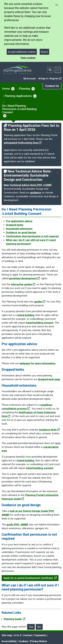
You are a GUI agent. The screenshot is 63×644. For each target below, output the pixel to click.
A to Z (18, 635)
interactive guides (23, 284)
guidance (36, 193)
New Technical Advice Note (28, 185)
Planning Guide (15, 619)
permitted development (24, 278)
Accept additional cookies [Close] (22, 52)
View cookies (28, 58)
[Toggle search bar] (50, 70)
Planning (25, 89)
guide (17, 525)
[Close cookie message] (57, 5)
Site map (7, 635)
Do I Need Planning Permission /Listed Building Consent (19, 109)
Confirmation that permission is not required (32, 236)
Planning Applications (18, 96)
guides (40, 302)
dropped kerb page (49, 379)
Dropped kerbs (15, 225)
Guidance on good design (21, 232)
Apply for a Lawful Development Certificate (30, 578)
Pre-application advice (19, 221)
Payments (40, 635)
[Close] (58, 127)
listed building (26, 315)
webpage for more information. (38, 363)
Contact (28, 635)
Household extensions (19, 229)
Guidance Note (49, 430)
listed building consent (40, 323)
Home (6, 89)
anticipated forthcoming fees (23, 143)
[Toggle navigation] (58, 70)
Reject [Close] (44, 52)
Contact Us (52, 86)
